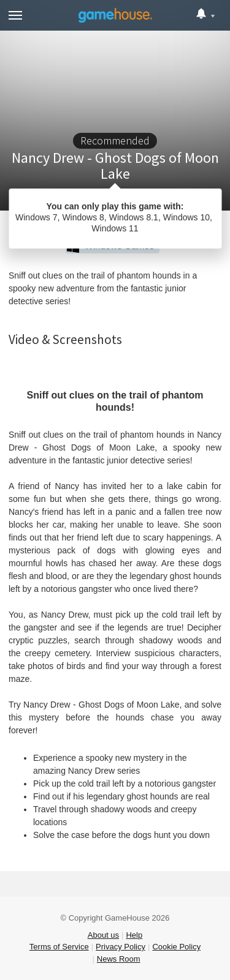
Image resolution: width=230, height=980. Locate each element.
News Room (119, 959)
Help (134, 935)
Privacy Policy (121, 947)
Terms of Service (59, 947)
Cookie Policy (176, 947)
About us (103, 935)
